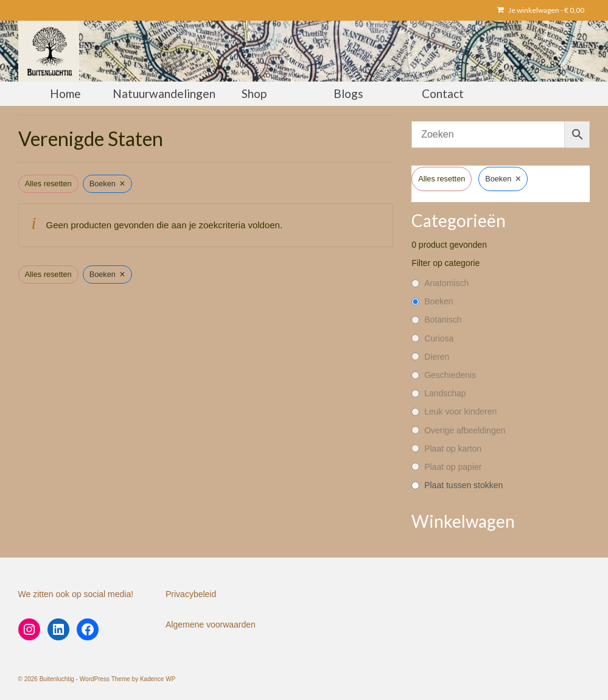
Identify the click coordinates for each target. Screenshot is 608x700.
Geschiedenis (450, 375)
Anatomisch (446, 283)
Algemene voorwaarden (211, 625)
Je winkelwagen (541, 10)
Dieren (437, 357)
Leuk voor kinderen (460, 411)
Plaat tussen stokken (463, 485)
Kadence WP (158, 679)
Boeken (439, 301)
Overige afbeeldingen (465, 430)
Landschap (445, 393)
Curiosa (439, 338)
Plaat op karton (453, 449)
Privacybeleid (191, 594)
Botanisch (443, 320)
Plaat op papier (453, 467)
